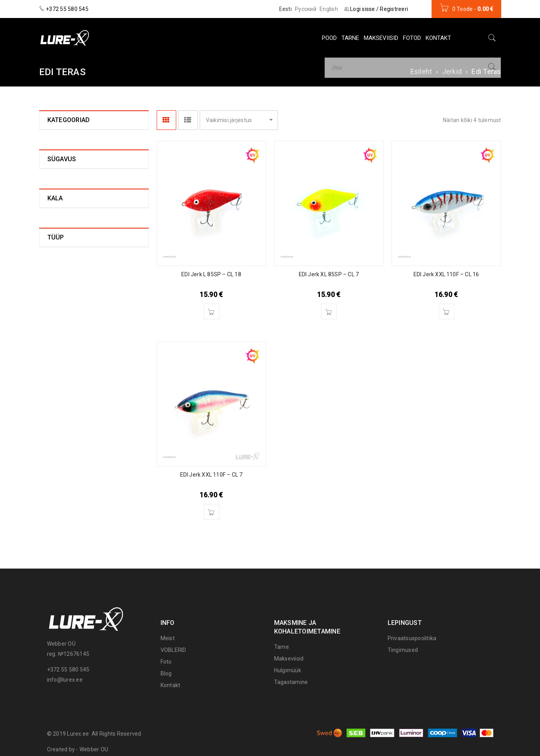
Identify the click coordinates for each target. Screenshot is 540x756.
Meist (168, 638)
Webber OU (94, 749)
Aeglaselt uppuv (68, 475)
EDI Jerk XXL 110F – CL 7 (211, 475)
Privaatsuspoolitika (412, 638)
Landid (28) (62, 253)
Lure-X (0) (66, 239)
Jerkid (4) (60, 140)
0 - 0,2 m (58, 330)
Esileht (421, 71)
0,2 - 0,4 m (61, 341)
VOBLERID (173, 650)
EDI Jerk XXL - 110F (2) (88, 227)
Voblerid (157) (66, 267)
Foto (166, 662)
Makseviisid (289, 659)
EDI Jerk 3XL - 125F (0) (88, 164)
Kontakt (171, 685)
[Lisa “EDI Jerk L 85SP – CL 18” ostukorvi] (211, 311)
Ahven (56, 403)
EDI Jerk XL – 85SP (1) (88, 214)
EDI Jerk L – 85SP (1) (86, 189)
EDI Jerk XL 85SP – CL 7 (329, 274)
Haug (54, 414)
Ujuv (53, 486)
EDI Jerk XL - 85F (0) (85, 202)
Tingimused (403, 650)
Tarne (282, 647)
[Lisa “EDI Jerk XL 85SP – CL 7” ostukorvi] (329, 311)
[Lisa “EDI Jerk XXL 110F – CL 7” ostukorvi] (211, 512)
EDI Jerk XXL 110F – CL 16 (446, 274)
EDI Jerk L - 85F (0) (83, 176)
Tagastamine (291, 682)
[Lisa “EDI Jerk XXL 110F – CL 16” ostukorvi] (446, 311)
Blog (166, 673)
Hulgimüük (288, 670)
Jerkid (452, 71)
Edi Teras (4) (69, 152)
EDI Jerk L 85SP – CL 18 (211, 274)
